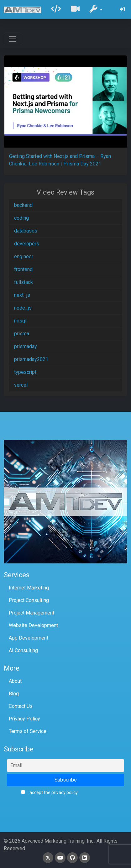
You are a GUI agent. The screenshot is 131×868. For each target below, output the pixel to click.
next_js (22, 295)
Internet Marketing (29, 588)
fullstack (24, 282)
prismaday (26, 346)
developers (27, 244)
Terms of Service (28, 731)
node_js (23, 308)
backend (23, 205)
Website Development (33, 625)
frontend (23, 269)
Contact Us (21, 706)
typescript (25, 372)
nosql (20, 321)
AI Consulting (23, 650)
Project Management (31, 613)
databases (26, 231)
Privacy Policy (24, 719)
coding (21, 218)
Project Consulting (29, 600)
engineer (24, 256)
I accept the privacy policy (49, 792)
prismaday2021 (31, 359)
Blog (14, 694)
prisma (22, 334)
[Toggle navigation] (13, 39)
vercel (21, 385)
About (15, 681)
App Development (29, 638)
